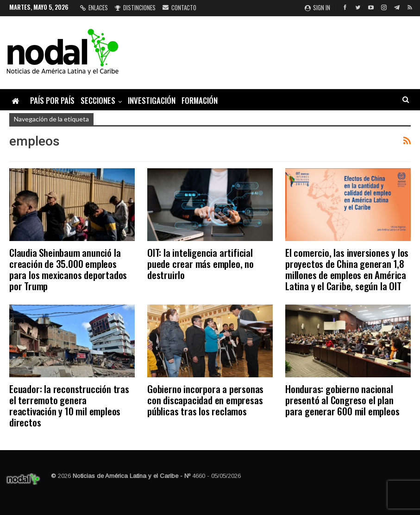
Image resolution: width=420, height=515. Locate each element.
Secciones (98, 100)
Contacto (179, 7)
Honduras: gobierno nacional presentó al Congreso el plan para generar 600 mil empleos (342, 400)
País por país (52, 100)
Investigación (152, 100)
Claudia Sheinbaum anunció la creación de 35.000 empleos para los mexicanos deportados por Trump (68, 269)
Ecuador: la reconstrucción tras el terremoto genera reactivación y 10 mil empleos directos (69, 405)
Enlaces (94, 7)
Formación (200, 100)
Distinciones (135, 7)
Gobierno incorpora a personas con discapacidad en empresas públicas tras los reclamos (205, 400)
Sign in (317, 7)
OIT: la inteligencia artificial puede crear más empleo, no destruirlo (201, 264)
